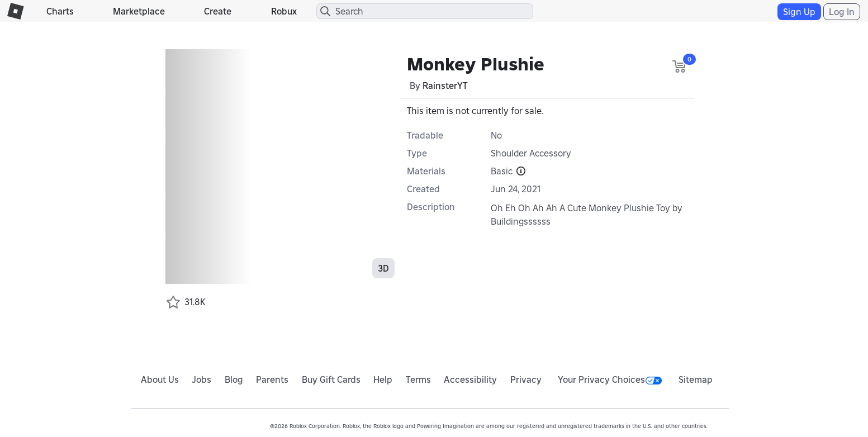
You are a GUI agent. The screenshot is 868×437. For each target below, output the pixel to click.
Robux (284, 11)
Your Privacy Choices (610, 379)
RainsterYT (445, 85)
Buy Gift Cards (331, 379)
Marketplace (139, 11)
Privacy (526, 379)
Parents (272, 379)
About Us (160, 379)
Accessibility (470, 379)
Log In (842, 12)
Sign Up (799, 12)
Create (218, 11)
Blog (234, 379)
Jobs (201, 379)
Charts (60, 11)
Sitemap (696, 379)
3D (383, 268)
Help (383, 379)
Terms (418, 379)
